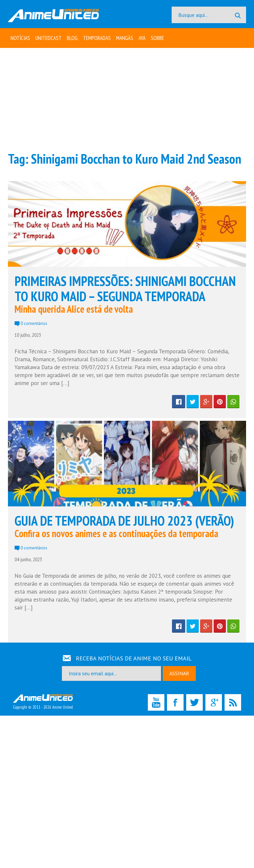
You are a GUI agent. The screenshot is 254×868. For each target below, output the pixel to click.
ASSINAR (179, 673)
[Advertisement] (127, 99)
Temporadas (97, 38)
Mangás (125, 38)
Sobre (157, 38)
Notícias (20, 38)
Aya (142, 38)
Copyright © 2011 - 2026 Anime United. (43, 702)
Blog (72, 38)
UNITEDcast (48, 38)
